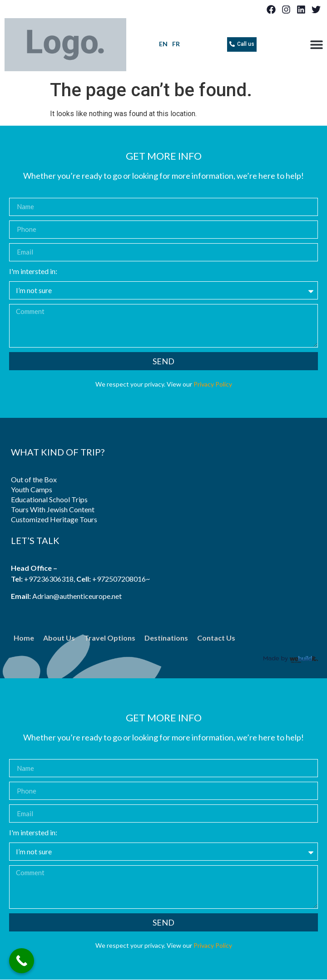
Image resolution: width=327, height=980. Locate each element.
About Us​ (59, 638)
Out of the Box (34, 479)
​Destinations (166, 638)
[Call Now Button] (22, 961)
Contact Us (216, 638)
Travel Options (110, 638)
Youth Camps (32, 489)
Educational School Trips (49, 499)
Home (24, 638)
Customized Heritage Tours (54, 519)
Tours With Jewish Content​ (53, 509)
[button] (317, 45)
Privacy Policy (213, 384)
